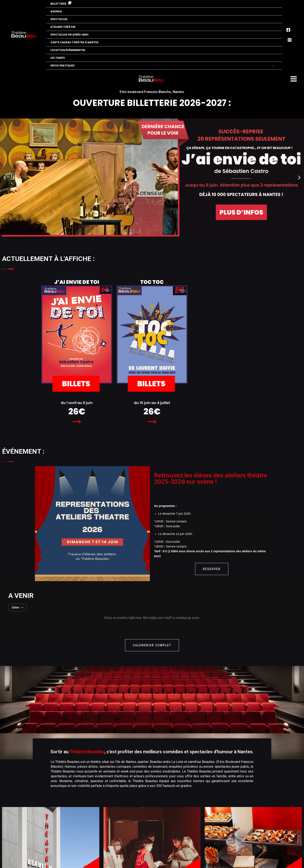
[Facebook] (288, 30)
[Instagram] (290, 40)
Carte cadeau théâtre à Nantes (74, 42)
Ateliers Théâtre (63, 27)
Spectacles (59, 19)
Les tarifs (58, 58)
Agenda (56, 11)
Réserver (212, 569)
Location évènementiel (68, 50)
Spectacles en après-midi (69, 35)
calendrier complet (152, 645)
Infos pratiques (63, 66)
